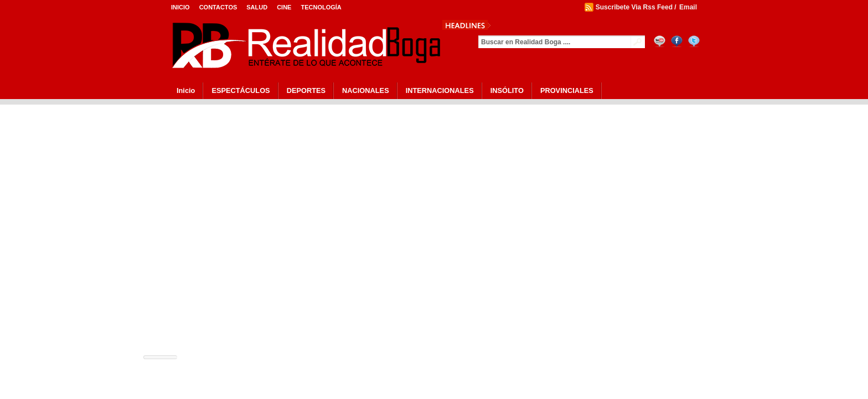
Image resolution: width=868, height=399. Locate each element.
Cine (284, 7)
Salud (257, 7)
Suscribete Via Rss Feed (634, 7)
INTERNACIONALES (440, 90)
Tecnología (321, 7)
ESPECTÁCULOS (241, 90)
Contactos (218, 7)
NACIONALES (366, 90)
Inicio (180, 7)
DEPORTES (306, 90)
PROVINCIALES (567, 90)
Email (688, 7)
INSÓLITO (507, 90)
